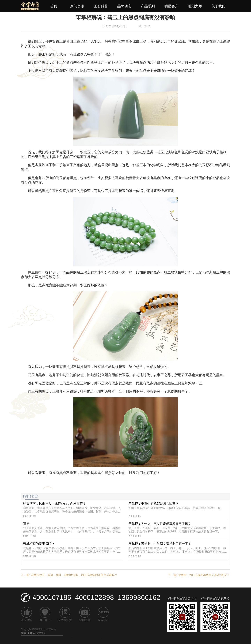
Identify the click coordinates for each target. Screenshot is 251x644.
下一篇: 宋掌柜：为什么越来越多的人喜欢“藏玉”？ (199, 575)
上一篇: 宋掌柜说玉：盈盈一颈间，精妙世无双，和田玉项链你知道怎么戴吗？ (69, 575)
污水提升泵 (110, 638)
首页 (54, 6)
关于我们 (218, 6)
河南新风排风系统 (141, 638)
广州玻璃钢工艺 (44, 638)
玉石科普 (101, 6)
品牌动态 (124, 6)
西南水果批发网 (77, 638)
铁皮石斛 (61, 638)
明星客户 (171, 6)
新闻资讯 (77, 6)
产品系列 (148, 6)
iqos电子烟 (95, 638)
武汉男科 (124, 638)
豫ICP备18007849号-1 (33, 633)
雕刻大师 (195, 6)
